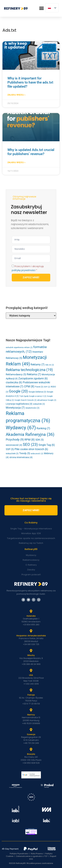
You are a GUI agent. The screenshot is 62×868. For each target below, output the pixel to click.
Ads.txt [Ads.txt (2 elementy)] (50, 365)
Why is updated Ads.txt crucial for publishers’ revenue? (31, 152)
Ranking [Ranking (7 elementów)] (43, 428)
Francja (31, 695)
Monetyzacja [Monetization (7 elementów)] (15, 408)
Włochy (31, 655)
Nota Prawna (37, 854)
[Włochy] (31, 651)
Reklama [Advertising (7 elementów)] (34, 374)
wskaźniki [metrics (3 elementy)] (39, 404)
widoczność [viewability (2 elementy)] (37, 454)
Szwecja (31, 734)
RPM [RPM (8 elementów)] (30, 440)
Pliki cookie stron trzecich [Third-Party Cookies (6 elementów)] (31, 449)
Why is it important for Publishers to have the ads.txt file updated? (30, 82)
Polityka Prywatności (19, 854)
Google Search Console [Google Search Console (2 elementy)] (26, 400)
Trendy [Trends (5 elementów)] (25, 453)
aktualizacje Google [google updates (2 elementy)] (47, 400)
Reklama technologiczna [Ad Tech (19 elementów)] (29, 370)
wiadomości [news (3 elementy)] (32, 408)
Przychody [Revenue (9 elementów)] (15, 440)
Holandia (31, 616)
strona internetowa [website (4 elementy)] (21, 457)
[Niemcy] (31, 710)
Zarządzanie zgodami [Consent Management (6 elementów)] (33, 379)
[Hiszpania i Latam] (31, 631)
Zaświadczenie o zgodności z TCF (32, 856)
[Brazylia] (31, 750)
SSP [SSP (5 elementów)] (10, 449)
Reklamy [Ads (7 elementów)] (38, 365)
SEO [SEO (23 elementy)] (30, 445)
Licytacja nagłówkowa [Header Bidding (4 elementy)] (19, 404)
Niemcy (31, 715)
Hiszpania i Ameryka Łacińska (31, 636)
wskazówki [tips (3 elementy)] (12, 454)
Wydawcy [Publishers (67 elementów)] (21, 428)
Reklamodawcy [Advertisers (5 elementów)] (16, 374)
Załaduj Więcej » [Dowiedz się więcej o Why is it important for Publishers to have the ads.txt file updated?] (16, 95)
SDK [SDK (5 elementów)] (40, 440)
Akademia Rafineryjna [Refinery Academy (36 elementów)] (30, 434)
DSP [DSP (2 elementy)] (47, 387)
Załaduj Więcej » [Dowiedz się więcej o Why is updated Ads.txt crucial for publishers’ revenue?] (16, 162)
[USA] (31, 671)
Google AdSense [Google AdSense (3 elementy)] (37, 392)
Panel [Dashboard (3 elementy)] (39, 387)
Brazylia (31, 754)
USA (31, 675)
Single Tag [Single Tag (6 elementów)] (47, 445)
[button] (41, 8)
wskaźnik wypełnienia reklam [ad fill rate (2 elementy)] (19, 347)
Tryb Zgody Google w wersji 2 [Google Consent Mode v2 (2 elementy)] (33, 396)
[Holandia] (31, 611)
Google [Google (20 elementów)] (18, 391)
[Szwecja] (31, 730)
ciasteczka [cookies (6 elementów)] (14, 382)
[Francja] (31, 690)
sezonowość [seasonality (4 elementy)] (14, 445)
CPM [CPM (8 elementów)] (29, 386)
